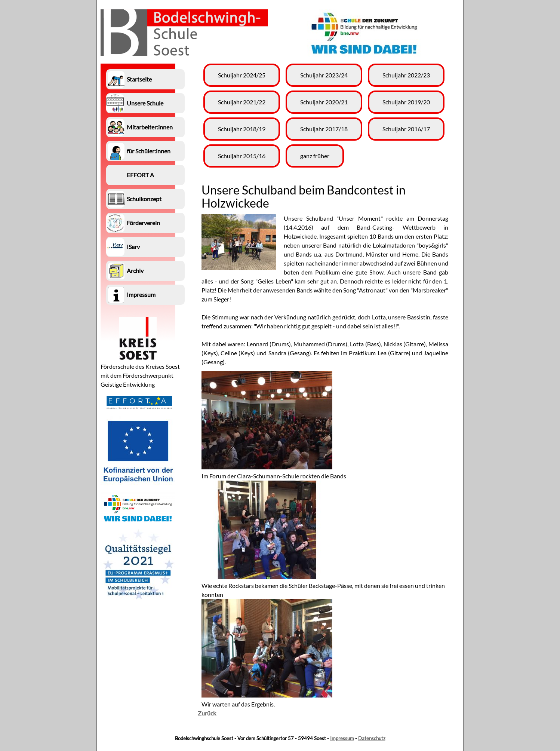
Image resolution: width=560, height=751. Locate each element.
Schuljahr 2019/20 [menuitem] (406, 102)
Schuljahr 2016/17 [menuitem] (406, 129)
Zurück (207, 713)
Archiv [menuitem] (135, 271)
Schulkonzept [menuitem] (144, 199)
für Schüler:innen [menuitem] (149, 151)
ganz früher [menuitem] (315, 156)
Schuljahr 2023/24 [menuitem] (324, 75)
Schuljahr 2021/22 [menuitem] (242, 102)
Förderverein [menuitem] (143, 223)
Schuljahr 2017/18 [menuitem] (324, 129)
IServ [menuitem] (133, 247)
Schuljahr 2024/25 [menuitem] (242, 75)
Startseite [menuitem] (139, 79)
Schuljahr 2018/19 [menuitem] (242, 129)
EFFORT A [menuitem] (140, 175)
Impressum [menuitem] (141, 295)
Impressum (342, 738)
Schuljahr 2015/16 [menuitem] (242, 156)
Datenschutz (372, 738)
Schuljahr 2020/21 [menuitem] (324, 102)
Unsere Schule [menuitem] (145, 103)
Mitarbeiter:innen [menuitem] (150, 127)
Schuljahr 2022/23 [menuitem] (406, 75)
